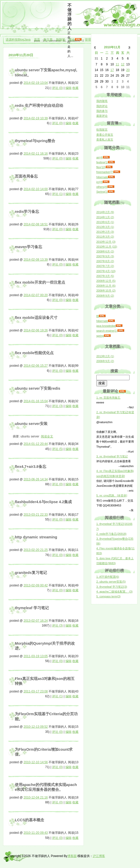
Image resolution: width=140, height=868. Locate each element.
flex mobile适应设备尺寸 (36, 318)
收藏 (75, 88)
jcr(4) (100, 182)
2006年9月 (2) (105, 296)
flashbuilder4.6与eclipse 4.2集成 (43, 502)
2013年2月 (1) (105, 356)
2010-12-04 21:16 (36, 797)
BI (98, 316)
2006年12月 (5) (106, 281)
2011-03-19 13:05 (36, 656)
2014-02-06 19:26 (36, 330)
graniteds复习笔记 (31, 573)
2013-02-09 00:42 (36, 585)
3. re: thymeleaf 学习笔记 (112, 456)
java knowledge (106, 326)
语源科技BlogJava (18, 40)
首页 (37, 40)
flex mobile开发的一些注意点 (40, 282)
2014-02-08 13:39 (36, 260)
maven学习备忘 (28, 247)
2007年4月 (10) (106, 271)
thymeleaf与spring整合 (35, 141)
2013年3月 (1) (105, 227)
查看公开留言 (105, 135)
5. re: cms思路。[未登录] (112, 495)
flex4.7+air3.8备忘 (31, 467)
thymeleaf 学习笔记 (32, 608)
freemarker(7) (105, 172)
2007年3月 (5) (105, 276)
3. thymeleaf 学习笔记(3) (112, 587)
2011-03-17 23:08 (36, 691)
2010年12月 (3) (106, 242)
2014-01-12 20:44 (36, 444)
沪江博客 (99, 856)
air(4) (100, 157)
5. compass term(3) (108, 596)
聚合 (72, 40)
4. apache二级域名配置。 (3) (114, 592)
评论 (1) (57, 194)
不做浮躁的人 (69, 17)
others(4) (102, 187)
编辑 (68, 88)
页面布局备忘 (26, 176)
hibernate (102, 177)
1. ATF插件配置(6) (108, 577)
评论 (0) (57, 88)
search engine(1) (107, 331)
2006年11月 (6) (106, 286)
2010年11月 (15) (107, 247)
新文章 (48, 40)
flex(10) (101, 167)
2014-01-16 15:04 (36, 401)
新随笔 (61, 40)
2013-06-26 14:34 (36, 479)
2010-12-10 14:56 (36, 762)
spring (100, 336)
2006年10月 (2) (106, 291)
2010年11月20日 (21, 55)
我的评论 (102, 106)
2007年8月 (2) (105, 261)
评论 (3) (57, 406)
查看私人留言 (105, 140)
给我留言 (102, 130)
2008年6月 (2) (105, 251)
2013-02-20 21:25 (36, 550)
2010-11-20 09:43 (36, 833)
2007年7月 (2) (105, 266)
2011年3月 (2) (105, 237)
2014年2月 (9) (105, 212)
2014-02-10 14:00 (36, 189)
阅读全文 (47, 436)
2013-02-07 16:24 (36, 621)
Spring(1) (102, 192)
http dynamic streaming (36, 537)
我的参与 (102, 111)
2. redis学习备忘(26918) (111, 534)
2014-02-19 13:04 (36, 83)
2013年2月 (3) (105, 232)
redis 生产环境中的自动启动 (39, 106)
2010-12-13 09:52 (36, 727)
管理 (88, 40)
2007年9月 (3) (105, 256)
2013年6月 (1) (105, 222)
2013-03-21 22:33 (36, 515)
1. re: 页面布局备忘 (108, 398)
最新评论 (102, 116)
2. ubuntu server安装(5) (111, 582)
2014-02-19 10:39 (36, 118)
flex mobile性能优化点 (34, 353)
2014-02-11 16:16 (36, 154)
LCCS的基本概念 (30, 820)
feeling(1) (102, 162)
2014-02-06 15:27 (36, 366)
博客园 (72, 856)
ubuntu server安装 (31, 424)
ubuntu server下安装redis (38, 388)
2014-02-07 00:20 (36, 295)
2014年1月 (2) (105, 217)
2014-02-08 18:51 (36, 224)
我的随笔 (102, 101)
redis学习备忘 (27, 212)
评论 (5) (57, 449)
